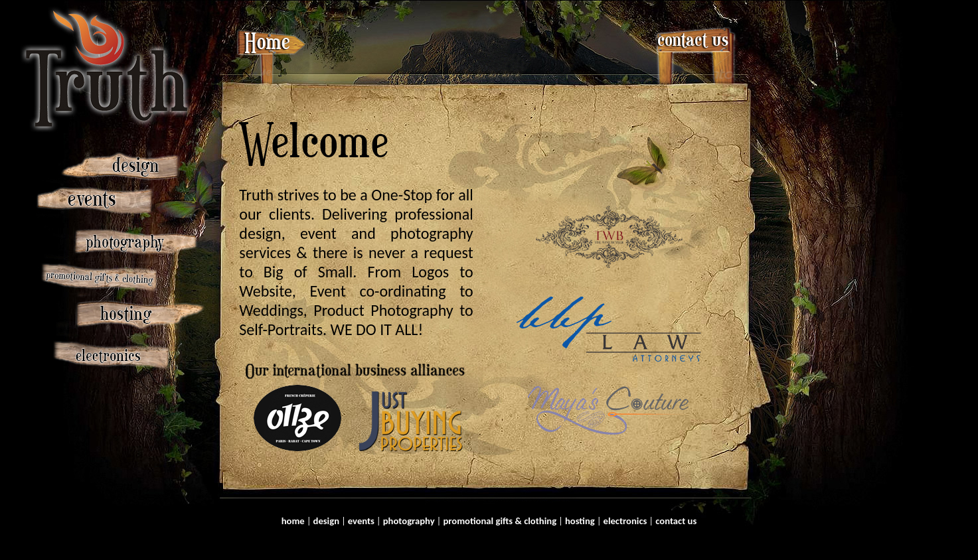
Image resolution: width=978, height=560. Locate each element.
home (293, 521)
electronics (625, 521)
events (361, 521)
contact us (676, 521)
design (327, 521)
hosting (580, 521)
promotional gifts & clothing (500, 521)
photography (409, 521)
